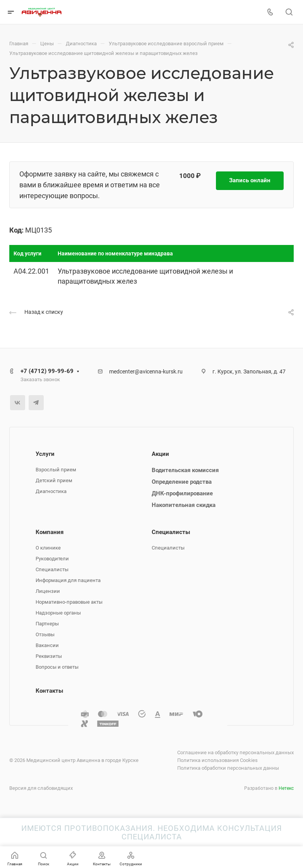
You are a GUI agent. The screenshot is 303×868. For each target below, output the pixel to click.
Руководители (52, 559)
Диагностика (51, 491)
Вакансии (47, 645)
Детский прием (54, 480)
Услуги (45, 454)
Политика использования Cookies (217, 760)
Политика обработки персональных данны (228, 768)
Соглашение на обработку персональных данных (235, 752)
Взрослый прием (56, 470)
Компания (50, 532)
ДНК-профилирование (182, 493)
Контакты (49, 691)
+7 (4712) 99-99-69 (47, 371)
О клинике (48, 548)
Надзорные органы (58, 613)
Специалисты (52, 569)
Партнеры (47, 624)
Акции (160, 454)
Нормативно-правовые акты (69, 602)
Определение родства (182, 482)
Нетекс (286, 788)
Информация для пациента (68, 580)
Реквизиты (49, 656)
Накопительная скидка (184, 505)
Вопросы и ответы (57, 667)
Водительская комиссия (185, 470)
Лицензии (48, 591)
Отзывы (45, 634)
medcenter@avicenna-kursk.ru (146, 372)
